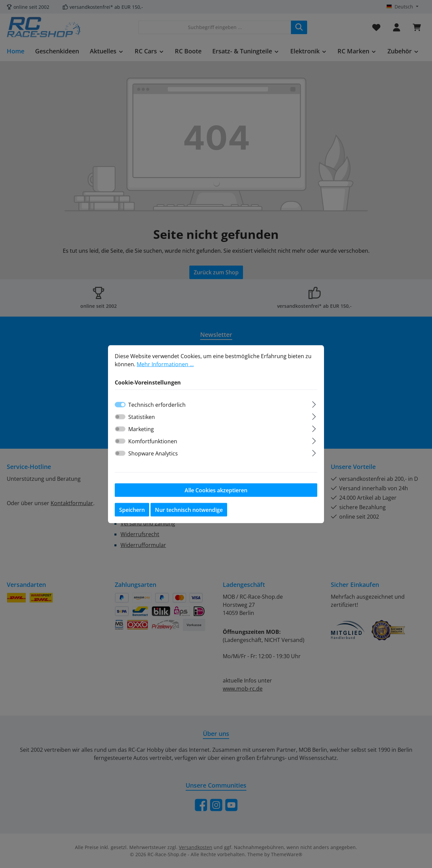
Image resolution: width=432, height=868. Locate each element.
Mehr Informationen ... (165, 366)
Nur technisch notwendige (189, 511)
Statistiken (142, 418)
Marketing (141, 430)
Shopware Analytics (153, 455)
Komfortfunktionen (153, 443)
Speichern (132, 511)
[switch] (120, 418)
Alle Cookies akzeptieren (216, 492)
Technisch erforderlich (157, 406)
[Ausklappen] (314, 405)
